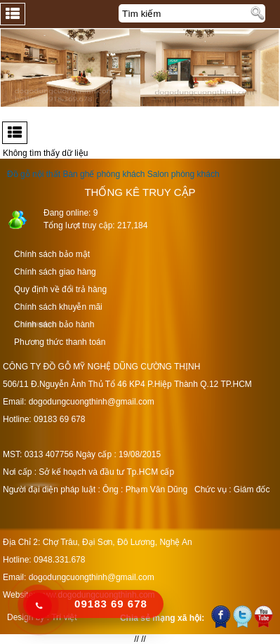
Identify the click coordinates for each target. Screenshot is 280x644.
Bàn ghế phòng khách (104, 174)
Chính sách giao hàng (55, 272)
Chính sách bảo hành (54, 324)
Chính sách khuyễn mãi (58, 307)
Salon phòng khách (184, 174)
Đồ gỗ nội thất (34, 174)
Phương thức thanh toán (60, 342)
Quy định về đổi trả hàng (60, 289)
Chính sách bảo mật (52, 254)
